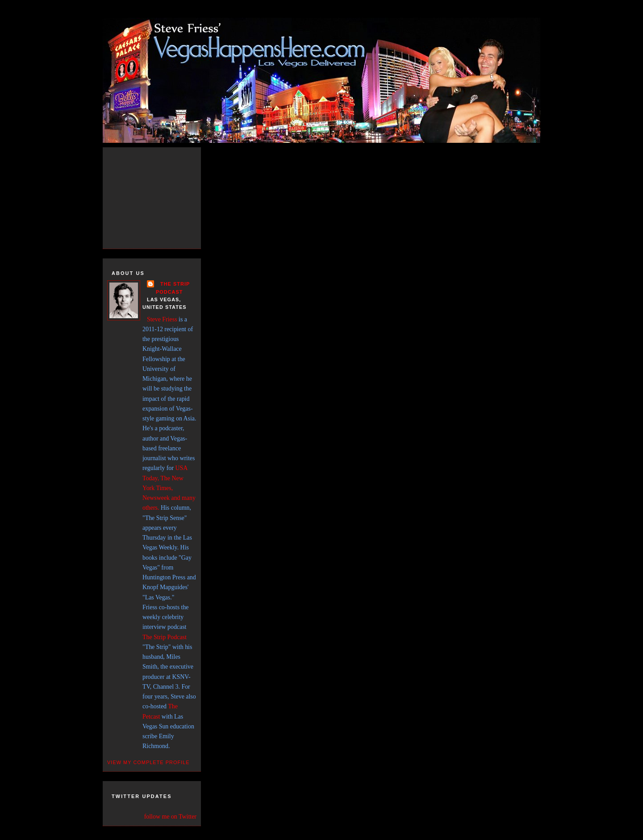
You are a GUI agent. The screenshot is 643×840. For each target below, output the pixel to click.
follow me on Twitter (170, 817)
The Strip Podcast (165, 637)
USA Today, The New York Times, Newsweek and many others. (169, 488)
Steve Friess (162, 319)
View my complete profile (148, 762)
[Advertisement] (161, 196)
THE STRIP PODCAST (173, 288)
